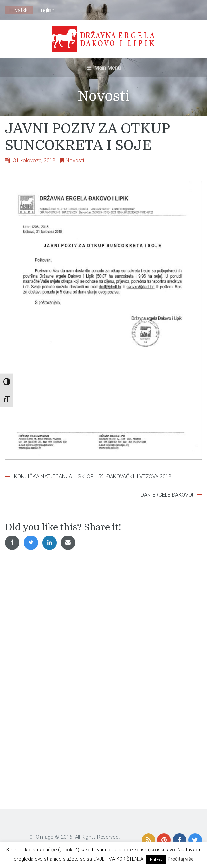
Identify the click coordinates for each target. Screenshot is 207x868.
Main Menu (104, 68)
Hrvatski (19, 10)
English (46, 10)
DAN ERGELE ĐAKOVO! (167, 495)
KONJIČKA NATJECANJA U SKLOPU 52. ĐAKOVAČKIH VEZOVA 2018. (93, 476)
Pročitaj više (181, 859)
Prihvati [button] (156, 859)
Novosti (75, 160)
